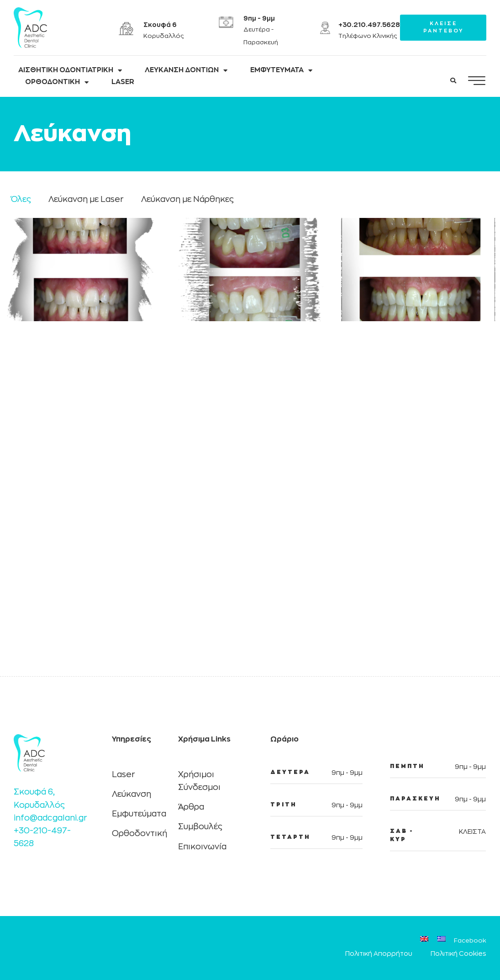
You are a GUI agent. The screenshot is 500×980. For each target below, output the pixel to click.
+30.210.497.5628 (369, 25)
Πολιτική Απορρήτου (379, 954)
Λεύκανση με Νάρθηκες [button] (187, 199)
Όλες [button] (21, 199)
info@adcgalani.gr (50, 818)
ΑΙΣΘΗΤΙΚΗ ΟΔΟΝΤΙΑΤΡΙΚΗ (70, 70)
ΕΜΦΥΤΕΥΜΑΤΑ (281, 70)
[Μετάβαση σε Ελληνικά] (442, 940)
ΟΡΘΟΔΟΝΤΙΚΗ (57, 82)
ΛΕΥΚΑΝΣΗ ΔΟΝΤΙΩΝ (186, 70)
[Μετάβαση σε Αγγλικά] (424, 940)
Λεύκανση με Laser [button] (86, 199)
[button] (453, 81)
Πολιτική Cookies (458, 954)
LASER (123, 82)
